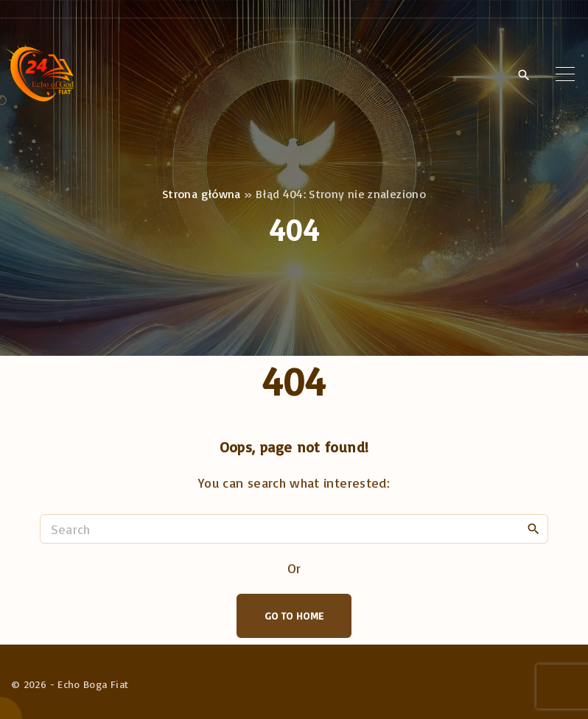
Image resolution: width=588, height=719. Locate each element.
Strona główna (202, 194)
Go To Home (294, 615)
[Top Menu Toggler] (565, 74)
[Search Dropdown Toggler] (524, 75)
